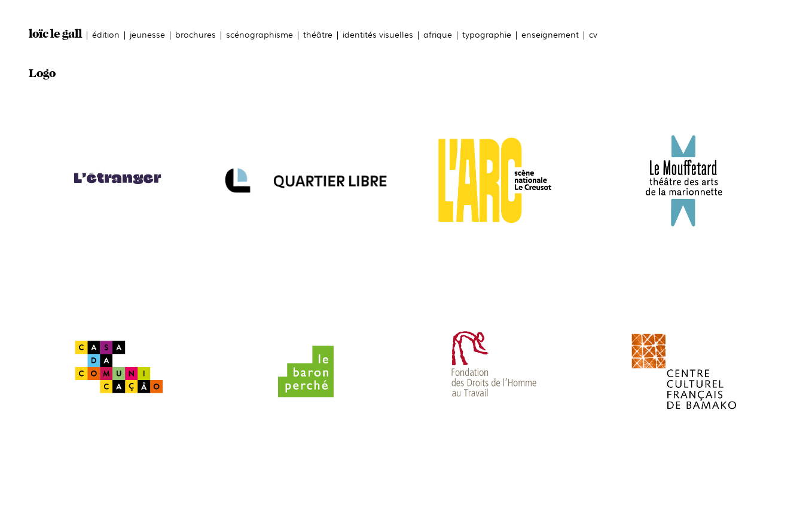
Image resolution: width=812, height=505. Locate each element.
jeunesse (147, 34)
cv (593, 34)
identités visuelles (378, 34)
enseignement (550, 34)
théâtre (318, 34)
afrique (438, 34)
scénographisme (260, 34)
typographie (487, 34)
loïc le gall (55, 34)
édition (106, 34)
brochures (196, 34)
